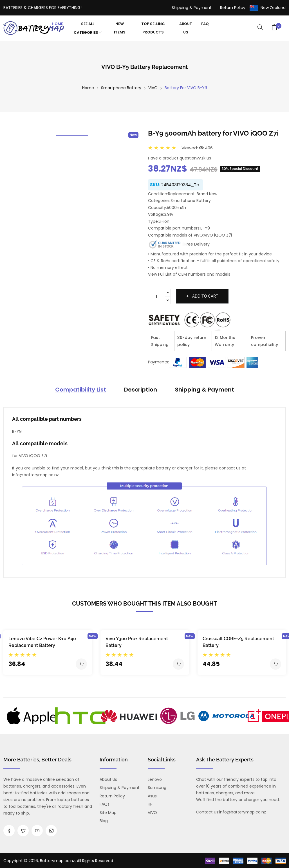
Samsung (157, 788)
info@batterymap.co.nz (243, 812)
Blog (104, 821)
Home (57, 24)
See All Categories (88, 28)
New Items (120, 28)
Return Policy (233, 8)
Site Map (108, 813)
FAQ (205, 24)
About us (108, 779)
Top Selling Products (153, 28)
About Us (186, 28)
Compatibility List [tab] (81, 390)
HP (150, 804)
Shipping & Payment (192, 8)
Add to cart (202, 296)
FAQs (105, 804)
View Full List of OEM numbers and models (189, 274)
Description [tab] (141, 390)
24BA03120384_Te (180, 185)
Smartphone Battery (121, 88)
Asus (152, 796)
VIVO (153, 88)
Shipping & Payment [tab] (205, 390)
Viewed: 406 (197, 148)
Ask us (205, 158)
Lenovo (155, 779)
